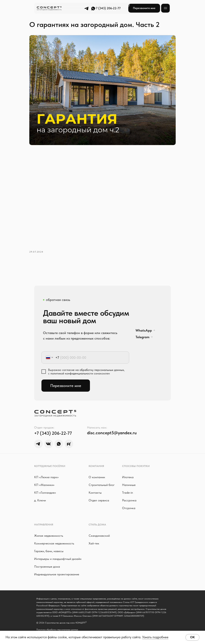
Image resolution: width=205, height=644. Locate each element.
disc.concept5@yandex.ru (112, 428)
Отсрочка (129, 503)
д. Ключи (40, 495)
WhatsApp (144, 325)
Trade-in (128, 487)
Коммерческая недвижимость (54, 538)
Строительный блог (102, 480)
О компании (97, 472)
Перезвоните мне (66, 381)
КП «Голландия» (45, 487)
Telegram (143, 332)
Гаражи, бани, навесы (49, 546)
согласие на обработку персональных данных (93, 365)
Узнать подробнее (155, 637)
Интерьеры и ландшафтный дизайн (58, 554)
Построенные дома (47, 561)
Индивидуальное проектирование (57, 569)
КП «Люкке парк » (46, 472)
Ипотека (128, 472)
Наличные (129, 480)
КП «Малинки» (44, 480)
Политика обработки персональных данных (57, 624)
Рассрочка (129, 495)
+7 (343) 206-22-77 (107, 8)
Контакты (95, 487)
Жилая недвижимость (49, 531)
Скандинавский (99, 531)
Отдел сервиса (99, 495)
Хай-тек (94, 538)
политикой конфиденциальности (72, 368)
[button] (144, 8)
